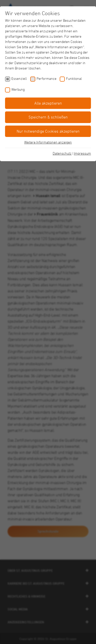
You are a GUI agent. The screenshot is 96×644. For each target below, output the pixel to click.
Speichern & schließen (48, 117)
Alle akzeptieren (48, 103)
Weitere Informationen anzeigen (48, 142)
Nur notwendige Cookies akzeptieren (48, 131)
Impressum (82, 153)
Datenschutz (62, 153)
